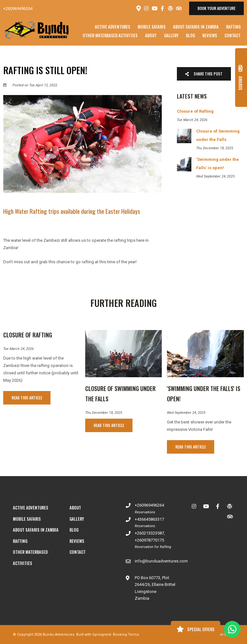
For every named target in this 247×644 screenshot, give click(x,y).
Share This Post (204, 74)
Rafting (233, 27)
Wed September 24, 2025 (186, 413)
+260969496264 (18, 9)
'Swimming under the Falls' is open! (204, 394)
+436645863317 (149, 519)
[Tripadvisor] (178, 8)
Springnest (102, 635)
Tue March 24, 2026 (18, 349)
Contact (233, 35)
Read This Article (27, 398)
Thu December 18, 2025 (104, 413)
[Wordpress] (170, 8)
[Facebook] (162, 8)
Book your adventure (216, 8)
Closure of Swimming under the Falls (120, 394)
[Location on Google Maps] (138, 8)
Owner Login (221, 635)
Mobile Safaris (152, 27)
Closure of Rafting (28, 335)
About (151, 35)
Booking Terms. (126, 635)
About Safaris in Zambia (196, 27)
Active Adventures (113, 27)
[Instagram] (146, 8)
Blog (190, 35)
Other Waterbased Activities (110, 35)
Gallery (171, 35)
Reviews (210, 35)
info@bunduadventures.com (161, 561)
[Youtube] (154, 8)
